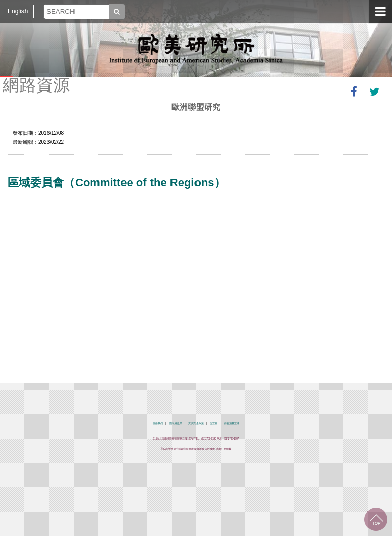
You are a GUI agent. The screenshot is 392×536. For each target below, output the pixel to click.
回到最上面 (376, 519)
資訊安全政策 (196, 423)
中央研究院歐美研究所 (196, 48)
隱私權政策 (176, 423)
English (18, 11)
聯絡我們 (158, 423)
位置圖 (214, 423)
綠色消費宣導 (232, 423)
